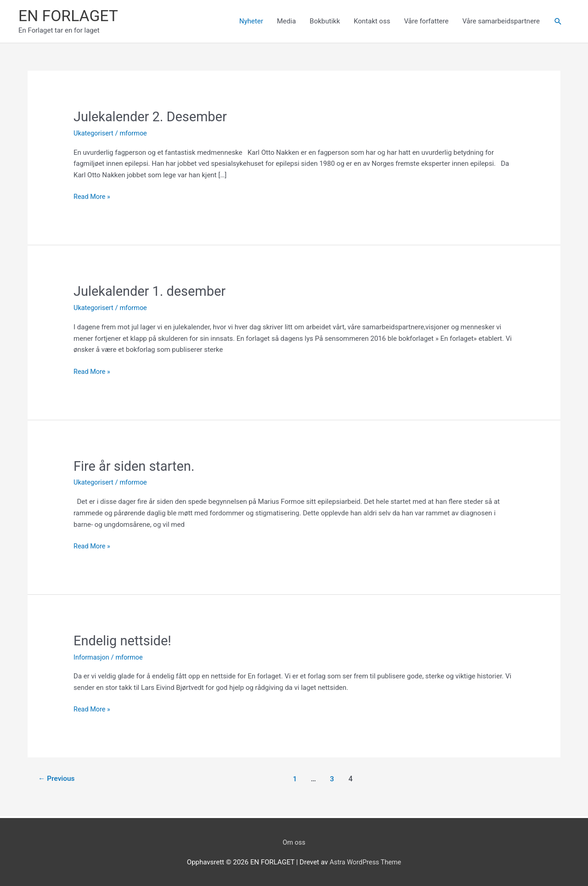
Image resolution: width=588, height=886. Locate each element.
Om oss (294, 841)
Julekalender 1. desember (153, 291)
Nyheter (251, 22)
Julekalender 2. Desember (153, 117)
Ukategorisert (94, 134)
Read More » (93, 197)
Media (286, 22)
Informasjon (92, 656)
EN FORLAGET (70, 16)
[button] (558, 22)
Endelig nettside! (124, 640)
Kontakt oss (372, 22)
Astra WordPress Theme (366, 861)
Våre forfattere (426, 22)
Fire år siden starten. (136, 466)
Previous (57, 778)
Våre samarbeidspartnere (501, 22)
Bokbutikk (325, 22)
